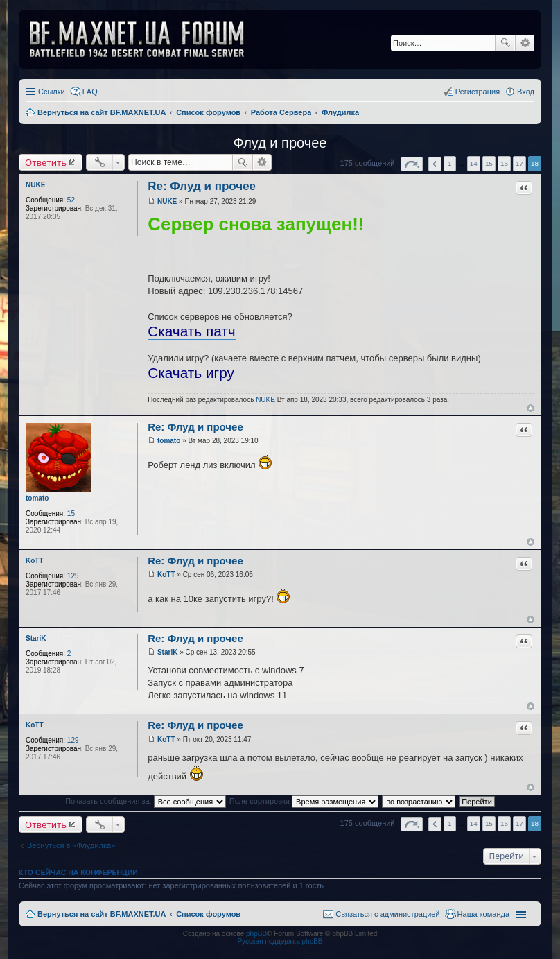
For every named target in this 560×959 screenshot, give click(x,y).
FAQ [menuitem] (90, 92)
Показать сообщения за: (146, 801)
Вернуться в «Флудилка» (71, 845)
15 (71, 513)
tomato (37, 498)
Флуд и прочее (280, 143)
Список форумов (208, 914)
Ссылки (52, 92)
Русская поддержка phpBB (280, 941)
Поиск (505, 43)
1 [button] (450, 163)
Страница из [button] (412, 164)
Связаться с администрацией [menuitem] (387, 914)
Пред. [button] (435, 164)
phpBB (256, 934)
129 (73, 576)
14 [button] (474, 163)
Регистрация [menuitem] (478, 92)
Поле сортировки (304, 801)
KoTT (35, 561)
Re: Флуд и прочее (202, 186)
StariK (36, 638)
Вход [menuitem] (526, 92)
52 (71, 200)
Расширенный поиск (525, 43)
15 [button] (489, 163)
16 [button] (504, 163)
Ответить (46, 162)
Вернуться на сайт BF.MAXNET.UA (102, 914)
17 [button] (519, 163)
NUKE (35, 185)
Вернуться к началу (531, 408)
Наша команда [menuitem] (483, 914)
